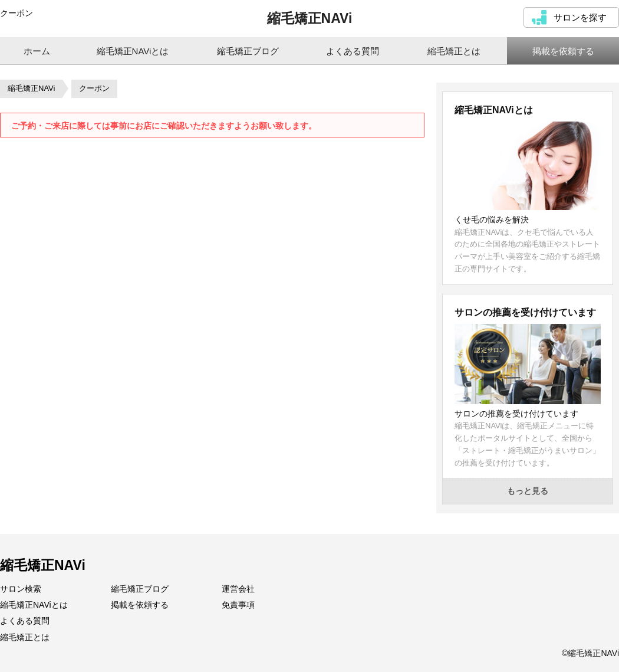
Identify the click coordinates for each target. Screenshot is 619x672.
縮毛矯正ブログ (140, 589)
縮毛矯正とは (25, 637)
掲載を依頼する (140, 605)
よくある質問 (25, 621)
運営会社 (238, 589)
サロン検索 (21, 589)
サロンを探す (580, 17)
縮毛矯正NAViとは (34, 605)
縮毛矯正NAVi (310, 18)
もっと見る (528, 491)
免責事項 (238, 605)
